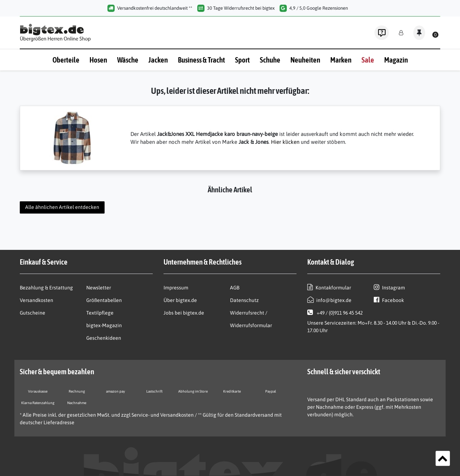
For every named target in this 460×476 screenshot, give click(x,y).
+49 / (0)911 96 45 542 (335, 312)
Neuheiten (305, 60)
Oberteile (66, 60)
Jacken (158, 60)
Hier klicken (285, 142)
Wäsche (128, 60)
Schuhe (270, 60)
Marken (341, 60)
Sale (368, 60)
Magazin (396, 60)
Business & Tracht (201, 60)
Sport (242, 60)
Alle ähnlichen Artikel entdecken (62, 207)
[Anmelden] (401, 33)
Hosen (98, 60)
